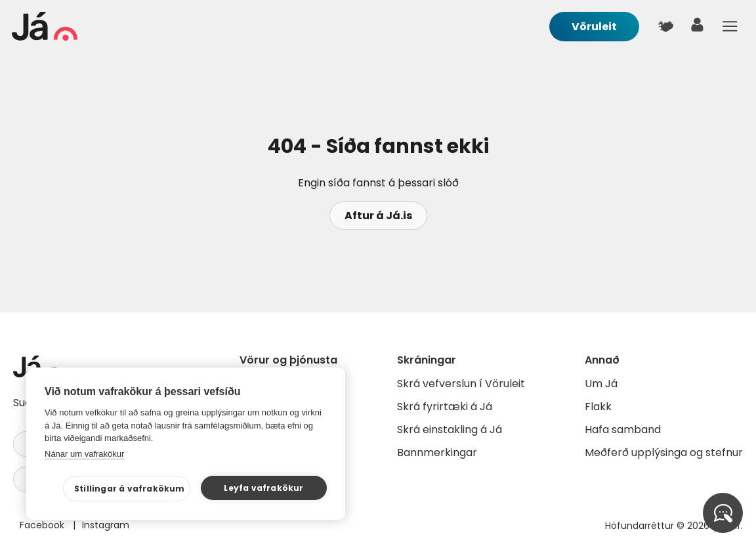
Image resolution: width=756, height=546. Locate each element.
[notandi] (698, 28)
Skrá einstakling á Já (450, 430)
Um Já (601, 384)
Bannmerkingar (437, 452)
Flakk (598, 407)
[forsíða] (45, 37)
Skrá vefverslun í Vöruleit (461, 384)
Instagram (106, 525)
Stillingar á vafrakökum (130, 489)
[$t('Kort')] (665, 26)
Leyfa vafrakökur (263, 488)
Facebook (43, 525)
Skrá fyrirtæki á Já (445, 407)
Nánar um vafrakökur (84, 454)
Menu (730, 26)
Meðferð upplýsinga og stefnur (664, 452)
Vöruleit (594, 27)
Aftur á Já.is (378, 216)
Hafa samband (623, 430)
